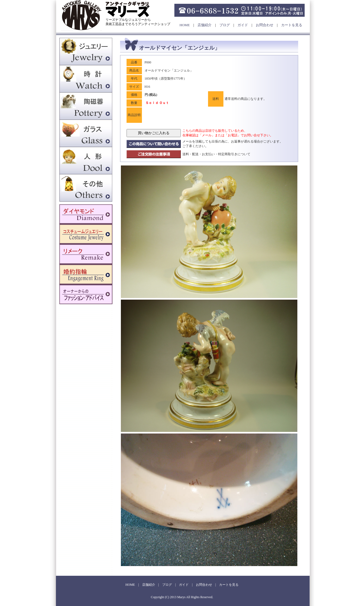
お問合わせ (265, 25)
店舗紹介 (205, 25)
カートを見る (292, 25)
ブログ (225, 25)
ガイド (243, 25)
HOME (185, 25)
